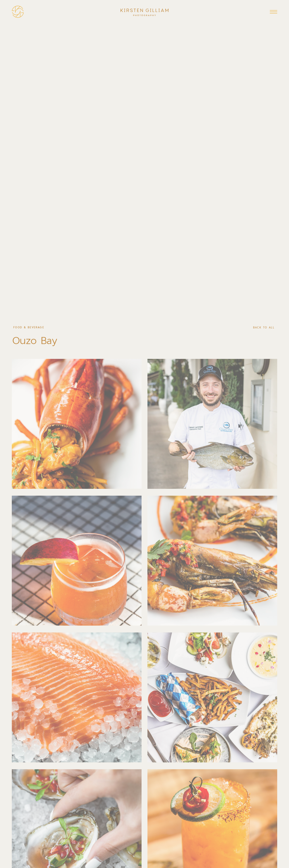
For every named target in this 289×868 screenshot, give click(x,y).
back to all (264, 327)
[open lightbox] (77, 424)
